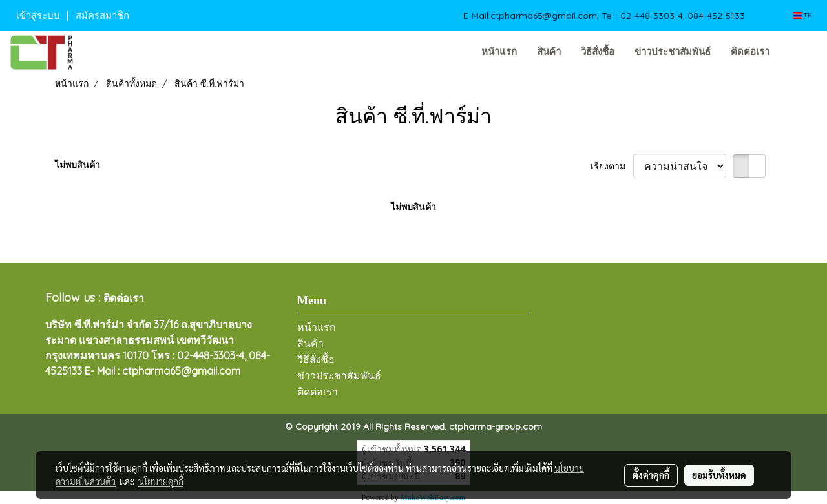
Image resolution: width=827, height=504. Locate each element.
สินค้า (549, 52)
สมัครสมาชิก (102, 16)
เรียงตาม (612, 166)
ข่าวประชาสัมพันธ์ (673, 52)
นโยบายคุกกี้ (161, 481)
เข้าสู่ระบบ (38, 16)
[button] (799, 52)
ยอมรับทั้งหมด (719, 475)
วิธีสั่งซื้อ (598, 52)
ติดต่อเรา (750, 52)
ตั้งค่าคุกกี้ (651, 475)
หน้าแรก (499, 52)
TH (803, 15)
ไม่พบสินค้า (78, 165)
